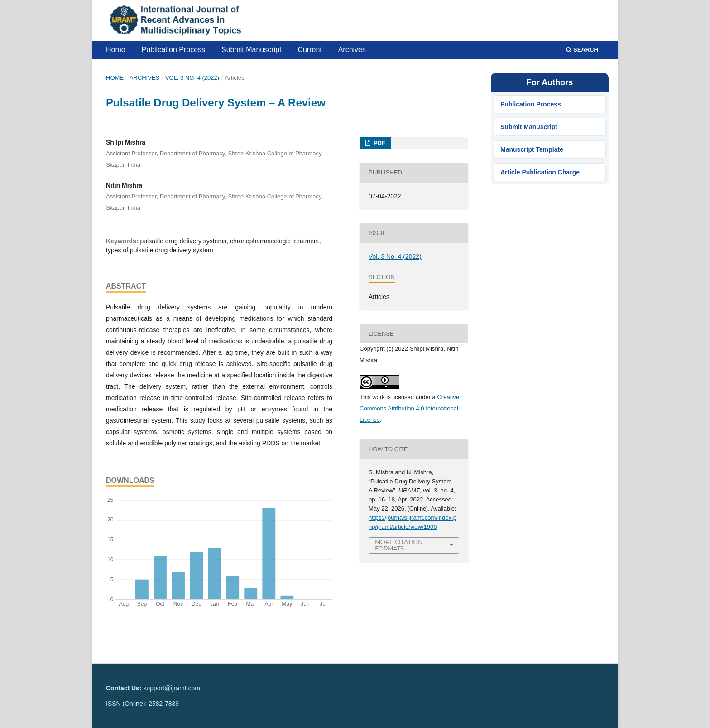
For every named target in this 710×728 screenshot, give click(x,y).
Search (582, 50)
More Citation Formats (399, 545)
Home (116, 50)
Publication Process (174, 50)
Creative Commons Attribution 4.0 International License (409, 408)
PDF (379, 143)
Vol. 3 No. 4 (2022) (192, 78)
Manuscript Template (532, 149)
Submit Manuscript (252, 50)
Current (309, 50)
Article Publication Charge (540, 172)
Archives (352, 50)
